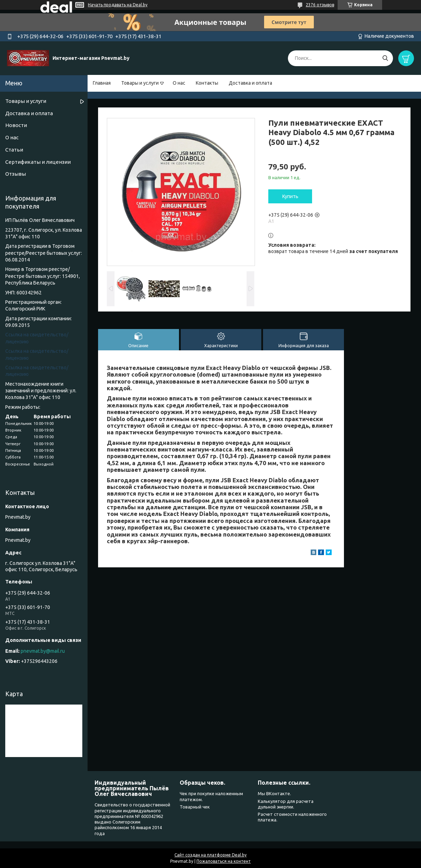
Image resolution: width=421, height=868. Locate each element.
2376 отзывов (320, 5)
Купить (290, 196)
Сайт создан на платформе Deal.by (210, 855)
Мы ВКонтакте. (274, 793)
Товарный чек (195, 807)
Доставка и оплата (250, 83)
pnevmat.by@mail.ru (43, 651)
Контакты (207, 83)
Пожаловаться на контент (224, 861)
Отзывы (16, 174)
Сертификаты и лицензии (38, 162)
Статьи (14, 150)
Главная (102, 83)
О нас (179, 83)
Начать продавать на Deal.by (118, 5)
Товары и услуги (140, 83)
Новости (16, 125)
